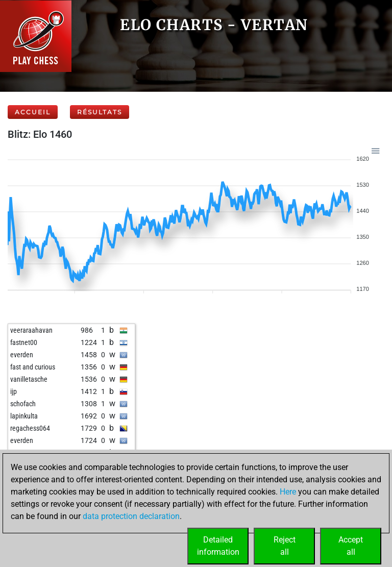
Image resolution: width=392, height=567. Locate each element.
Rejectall (285, 546)
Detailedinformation (218, 546)
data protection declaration (131, 516)
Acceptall (351, 546)
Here (288, 492)
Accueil (33, 112)
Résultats (100, 112)
